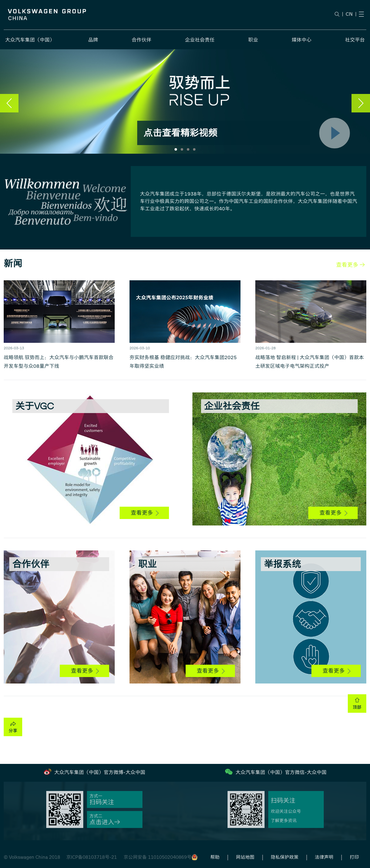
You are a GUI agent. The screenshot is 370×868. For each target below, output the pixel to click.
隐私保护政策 (285, 857)
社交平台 (355, 40)
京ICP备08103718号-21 (92, 857)
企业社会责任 (200, 40)
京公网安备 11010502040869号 (158, 857)
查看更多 (145, 513)
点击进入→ (105, 822)
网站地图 (245, 857)
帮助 (215, 857)
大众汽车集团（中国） (30, 40)
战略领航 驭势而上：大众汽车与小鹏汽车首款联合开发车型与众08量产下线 (59, 362)
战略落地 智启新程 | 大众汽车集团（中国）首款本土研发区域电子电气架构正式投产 (310, 362)
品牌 (93, 40)
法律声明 (324, 857)
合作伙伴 (142, 40)
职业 (253, 40)
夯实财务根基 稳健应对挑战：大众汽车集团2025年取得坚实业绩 (183, 362)
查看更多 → (351, 265)
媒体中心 (302, 40)
